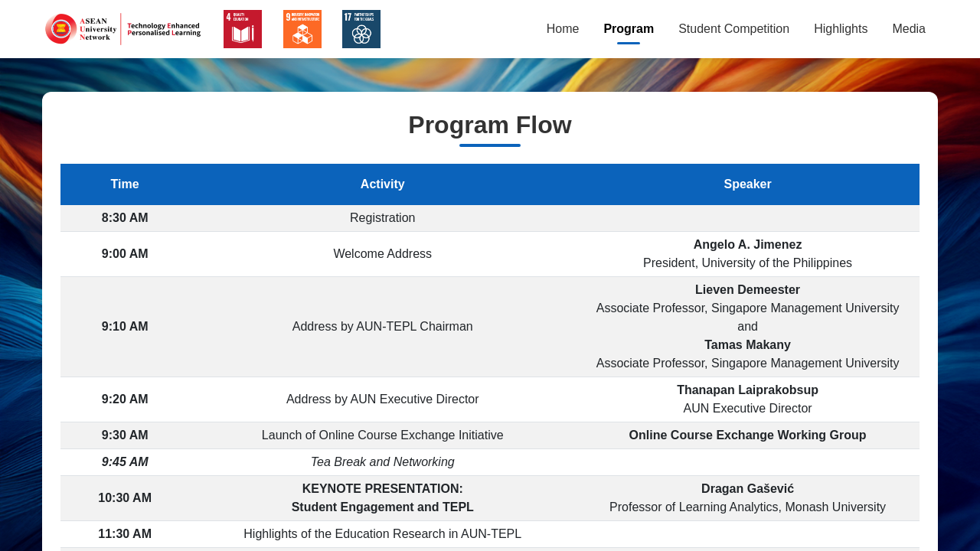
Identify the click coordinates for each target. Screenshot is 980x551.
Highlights (841, 29)
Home (563, 29)
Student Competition (734, 29)
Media (909, 29)
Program (629, 29)
